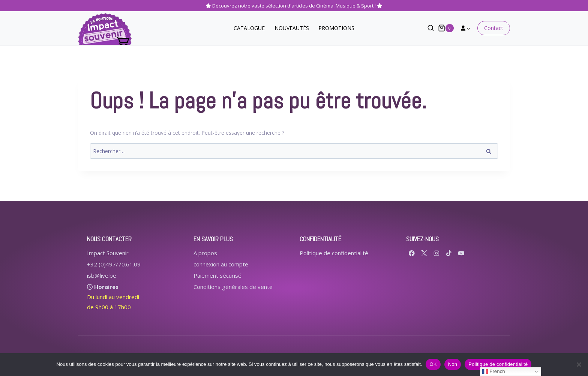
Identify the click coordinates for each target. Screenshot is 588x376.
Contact (494, 28)
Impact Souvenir (108, 253)
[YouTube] (461, 253)
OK (433, 364)
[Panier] (446, 28)
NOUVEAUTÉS (292, 28)
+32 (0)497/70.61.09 (114, 264)
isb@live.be (102, 275)
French (494, 371)
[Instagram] (437, 253)
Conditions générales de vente (233, 287)
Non (453, 364)
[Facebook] (412, 253)
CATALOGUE (249, 28)
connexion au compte (221, 264)
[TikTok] (449, 253)
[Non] (579, 364)
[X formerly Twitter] (424, 253)
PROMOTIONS (336, 28)
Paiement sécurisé (217, 275)
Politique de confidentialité (334, 253)
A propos (205, 253)
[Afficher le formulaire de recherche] (427, 28)
